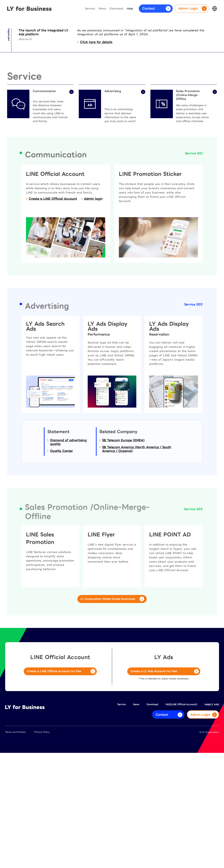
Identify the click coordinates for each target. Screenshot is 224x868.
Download (116, 9)
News (102, 9)
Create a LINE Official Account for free (61, 787)
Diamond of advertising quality (68, 523)
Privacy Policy (42, 847)
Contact (156, 9)
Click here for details (96, 123)
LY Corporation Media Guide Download (112, 714)
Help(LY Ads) (212, 820)
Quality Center (61, 532)
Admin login (93, 280)
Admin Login (192, 9)
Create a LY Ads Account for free (164, 787)
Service (90, 9)
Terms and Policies (15, 847)
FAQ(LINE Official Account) (181, 820)
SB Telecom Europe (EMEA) (123, 521)
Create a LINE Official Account (53, 280)
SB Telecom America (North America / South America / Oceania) (137, 530)
